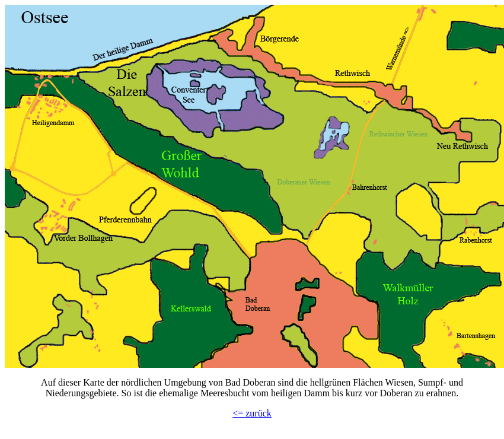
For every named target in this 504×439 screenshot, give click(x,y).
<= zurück (252, 413)
